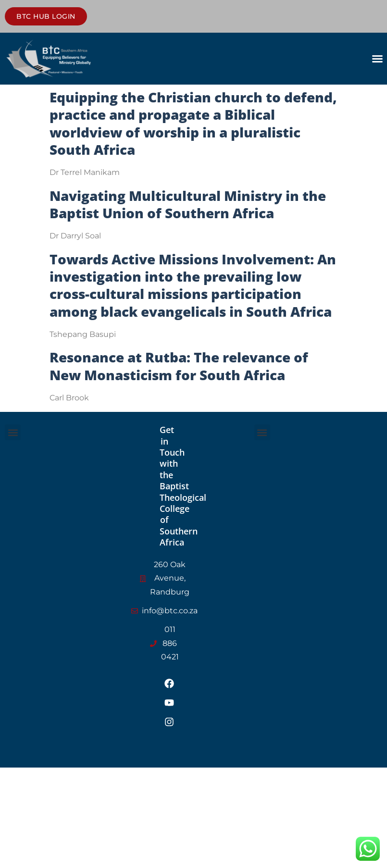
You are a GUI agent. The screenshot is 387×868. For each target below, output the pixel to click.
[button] (377, 59)
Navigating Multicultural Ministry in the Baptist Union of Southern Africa (188, 204)
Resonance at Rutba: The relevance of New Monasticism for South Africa (179, 366)
